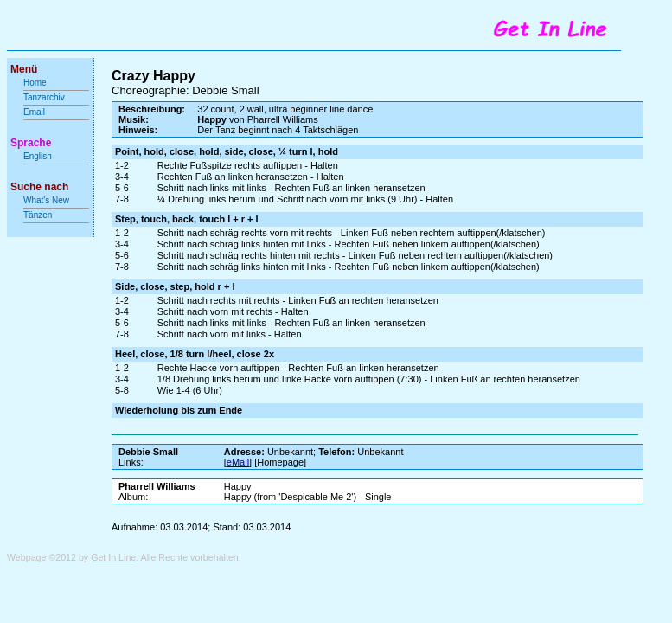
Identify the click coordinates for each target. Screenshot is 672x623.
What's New (48, 200)
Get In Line (113, 557)
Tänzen (38, 215)
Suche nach (39, 187)
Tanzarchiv (44, 97)
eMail (238, 462)
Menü (24, 69)
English (38, 156)
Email (34, 112)
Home (35, 83)
